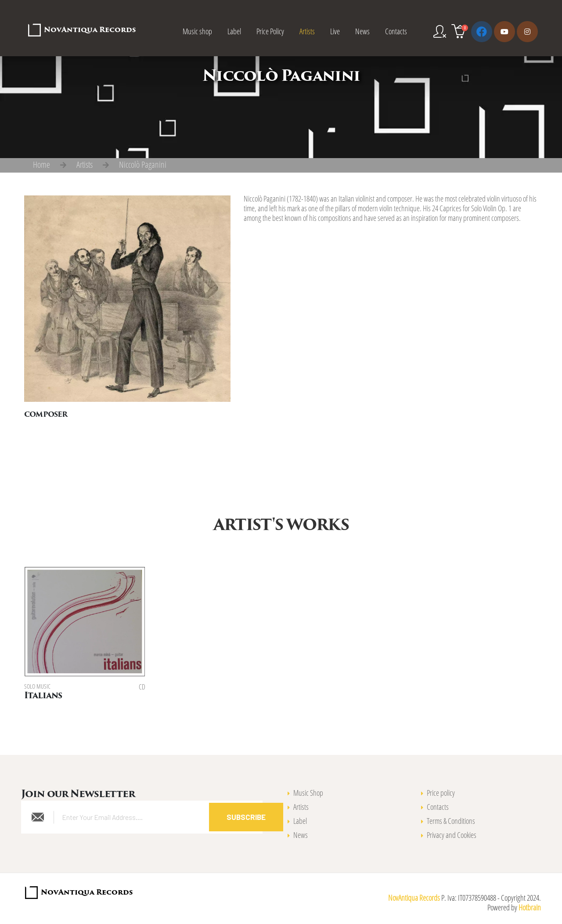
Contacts (396, 31)
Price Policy (270, 31)
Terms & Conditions (451, 821)
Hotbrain (530, 907)
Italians (43, 696)
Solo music (37, 686)
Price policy (441, 793)
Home (41, 165)
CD (142, 687)
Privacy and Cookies (452, 835)
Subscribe (246, 817)
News (362, 31)
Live (335, 31)
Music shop (197, 31)
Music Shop (308, 793)
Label (234, 31)
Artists (307, 31)
